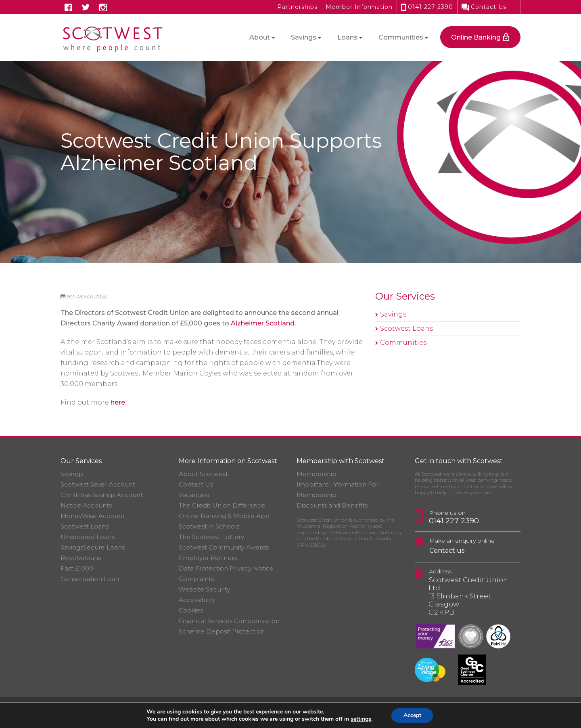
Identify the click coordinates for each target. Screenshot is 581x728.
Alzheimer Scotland (263, 323)
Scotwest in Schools (209, 526)
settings (361, 719)
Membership (317, 474)
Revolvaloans (81, 558)
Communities (403, 343)
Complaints (196, 579)
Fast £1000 (77, 568)
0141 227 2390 (427, 7)
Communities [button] (401, 37)
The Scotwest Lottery (211, 537)
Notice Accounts (86, 505)
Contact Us (484, 7)
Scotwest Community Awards (224, 547)
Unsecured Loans (88, 537)
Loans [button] (347, 37)
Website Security (204, 589)
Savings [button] (304, 37)
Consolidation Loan (90, 579)
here (118, 402)
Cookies (191, 610)
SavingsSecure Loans (93, 547)
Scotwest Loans (406, 328)
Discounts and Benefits (332, 505)
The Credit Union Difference (222, 505)
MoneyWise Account (93, 516)
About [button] (260, 37)
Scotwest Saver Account (98, 484)
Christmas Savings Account (102, 495)
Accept (412, 715)
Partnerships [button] (297, 7)
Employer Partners (208, 558)
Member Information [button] (359, 7)
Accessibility (197, 600)
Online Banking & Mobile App (224, 516)
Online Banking (476, 37)
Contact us (447, 551)
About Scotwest (203, 474)
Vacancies (194, 495)
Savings (393, 314)
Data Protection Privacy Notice (226, 568)
